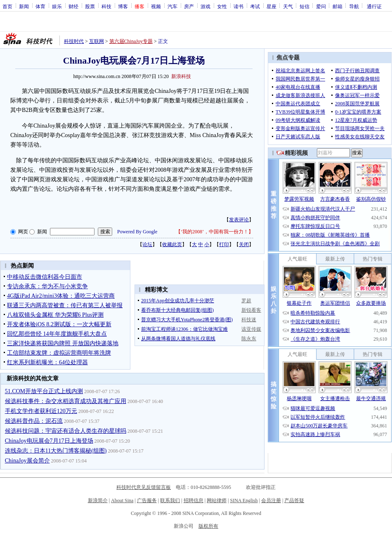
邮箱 (338, 6)
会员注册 (271, 500)
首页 (7, 6)
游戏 (205, 6)
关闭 (244, 244)
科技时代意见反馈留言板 (144, 487)
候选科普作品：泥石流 (34, 421)
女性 (222, 6)
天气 (288, 6)
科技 (106, 6)
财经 (73, 6)
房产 (189, 6)
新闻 (24, 6)
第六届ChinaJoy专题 (131, 41)
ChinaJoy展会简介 (27, 461)
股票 (90, 6)
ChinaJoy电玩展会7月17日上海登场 (49, 441)
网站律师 (217, 500)
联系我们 (170, 500)
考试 (255, 6)
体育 (40, 6)
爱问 (321, 6)
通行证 (374, 6)
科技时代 (74, 41)
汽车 (172, 6)
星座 (272, 6)
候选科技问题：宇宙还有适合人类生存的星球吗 (66, 431)
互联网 (97, 41)
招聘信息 (194, 500)
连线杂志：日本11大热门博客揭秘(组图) (56, 451)
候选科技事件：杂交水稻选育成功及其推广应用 (66, 401)
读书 (239, 6)
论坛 (147, 244)
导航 (354, 6)
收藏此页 (172, 244)
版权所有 (208, 526)
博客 (123, 6)
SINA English (244, 500)
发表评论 (239, 220)
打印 (224, 244)
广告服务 (147, 500)
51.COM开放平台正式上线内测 (44, 391)
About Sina (122, 500)
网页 (23, 232)
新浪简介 (98, 500)
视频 (156, 6)
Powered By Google (137, 232)
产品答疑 (294, 500)
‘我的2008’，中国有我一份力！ (215, 232)
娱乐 (57, 6)
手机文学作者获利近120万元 (41, 411)
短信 (305, 6)
